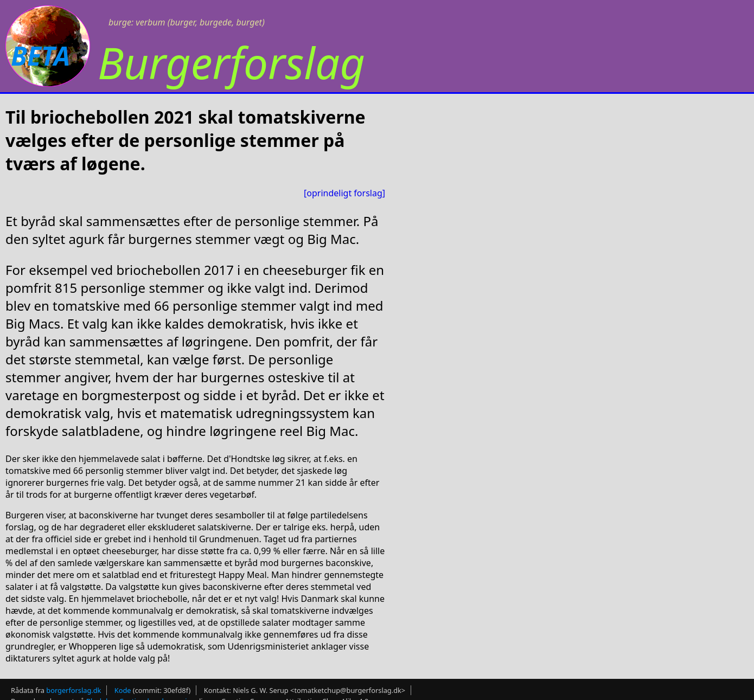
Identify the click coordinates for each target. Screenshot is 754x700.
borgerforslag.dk (74, 690)
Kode (123, 690)
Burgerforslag (231, 62)
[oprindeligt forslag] (344, 193)
